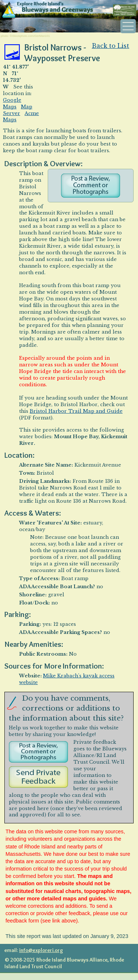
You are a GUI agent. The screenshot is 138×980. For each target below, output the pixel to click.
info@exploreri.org (41, 950)
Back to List (110, 46)
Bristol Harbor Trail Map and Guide (76, 411)
